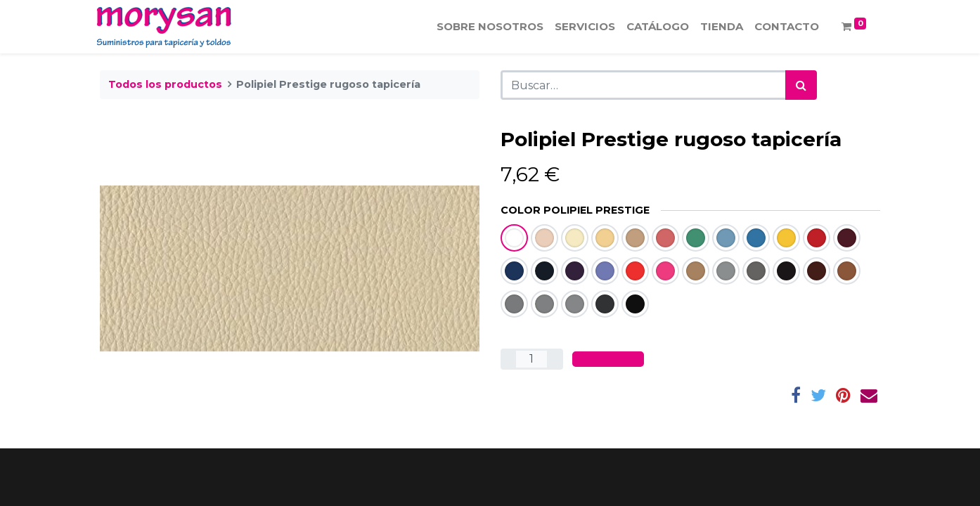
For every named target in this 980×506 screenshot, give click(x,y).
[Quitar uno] (508, 359)
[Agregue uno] (555, 359)
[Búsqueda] (801, 85)
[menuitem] (487, 27)
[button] (608, 359)
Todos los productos (165, 84)
